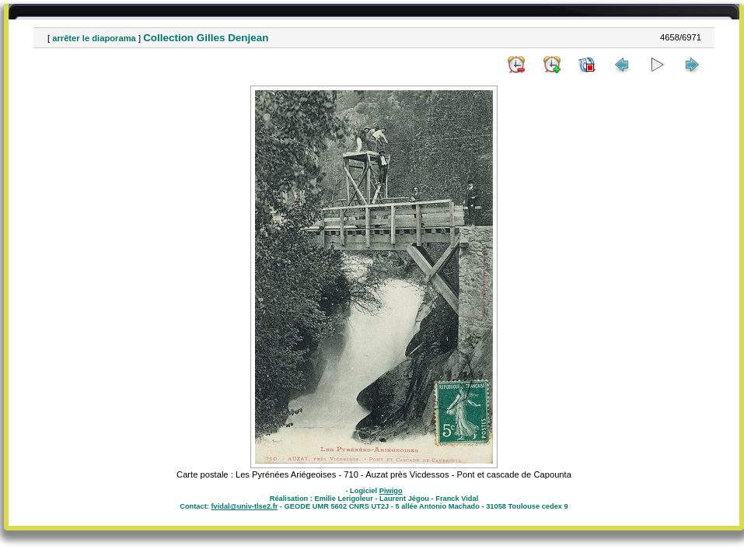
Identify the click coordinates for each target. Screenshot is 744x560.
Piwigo (391, 491)
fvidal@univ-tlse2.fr (244, 506)
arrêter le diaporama (94, 38)
